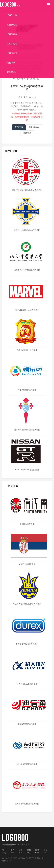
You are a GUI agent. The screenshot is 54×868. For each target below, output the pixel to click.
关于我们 (4, 851)
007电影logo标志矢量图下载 (26, 79)
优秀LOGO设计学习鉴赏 (19, 844)
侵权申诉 (29, 851)
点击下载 (19, 127)
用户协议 (12, 851)
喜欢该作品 (34, 127)
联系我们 (46, 851)
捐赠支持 (27, 133)
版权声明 (21, 851)
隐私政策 (37, 851)
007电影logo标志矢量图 (30, 88)
